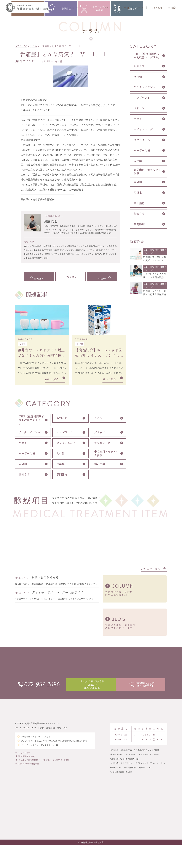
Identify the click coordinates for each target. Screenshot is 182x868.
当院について (76, 8)
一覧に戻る (70, 277)
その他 (33, 46)
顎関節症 (62, 475)
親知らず (24, 475)
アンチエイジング (30, 432)
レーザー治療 (27, 453)
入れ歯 (61, 453)
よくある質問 (156, 8)
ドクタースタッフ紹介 (150, 760)
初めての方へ (57, 8)
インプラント (65, 432)
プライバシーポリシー (158, 769)
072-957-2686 (48, 687)
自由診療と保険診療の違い (122, 756)
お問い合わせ (117, 769)
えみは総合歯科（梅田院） (122, 777)
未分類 (23, 464)
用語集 (61, 464)
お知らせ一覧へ (150, 571)
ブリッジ (100, 432)
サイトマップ (141, 769)
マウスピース (102, 443)
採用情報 (172, 8)
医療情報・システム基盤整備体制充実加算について (132, 773)
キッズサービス (131, 760)
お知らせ (62, 418)
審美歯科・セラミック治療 (106, 453)
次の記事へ (99, 277)
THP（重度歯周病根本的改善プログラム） (31, 420)
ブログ (23, 443)
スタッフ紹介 (123, 8)
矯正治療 (100, 464)
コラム (108, 8)
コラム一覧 (21, 46)
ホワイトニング (66, 443)
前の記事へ (42, 277)
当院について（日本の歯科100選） (125, 764)
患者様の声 (140, 756)
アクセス (139, 8)
